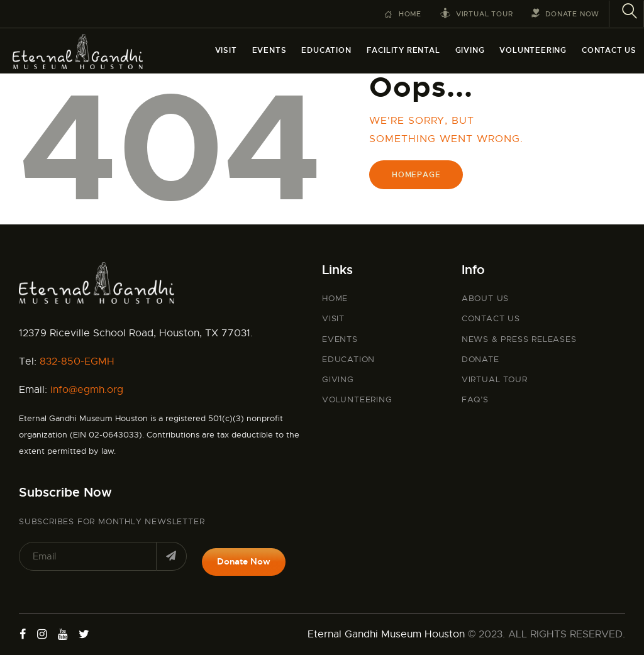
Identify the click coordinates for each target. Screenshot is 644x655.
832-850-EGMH (77, 361)
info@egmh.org (87, 390)
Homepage (416, 175)
